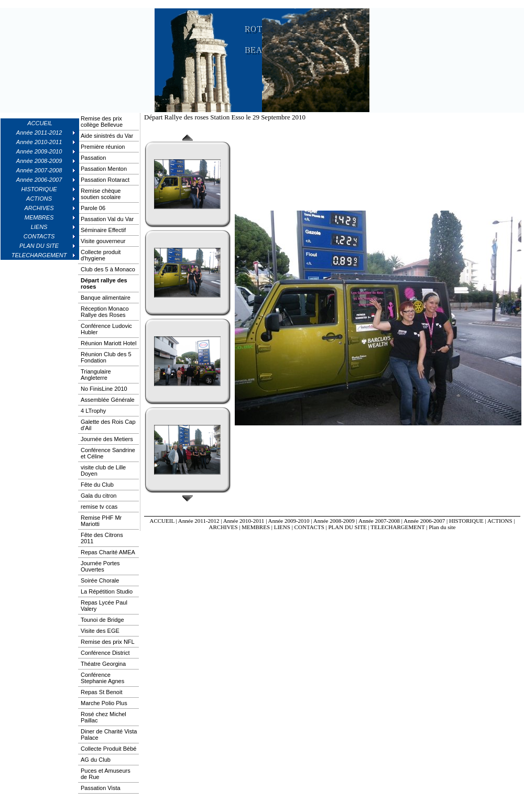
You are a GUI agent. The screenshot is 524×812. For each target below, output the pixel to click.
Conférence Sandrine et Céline (108, 453)
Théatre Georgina (103, 664)
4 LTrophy (93, 411)
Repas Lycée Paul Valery (104, 606)
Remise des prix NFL (108, 642)
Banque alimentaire (106, 298)
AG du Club (96, 760)
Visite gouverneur (103, 241)
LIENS (282, 527)
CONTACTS (309, 527)
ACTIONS (500, 521)
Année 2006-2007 (424, 521)
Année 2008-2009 (334, 521)
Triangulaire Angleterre (96, 375)
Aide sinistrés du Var (107, 136)
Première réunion (103, 147)
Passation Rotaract (105, 180)
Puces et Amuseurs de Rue (106, 774)
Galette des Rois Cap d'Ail (108, 425)
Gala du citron (99, 496)
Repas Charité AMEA (108, 552)
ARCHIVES (223, 527)
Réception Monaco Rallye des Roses (105, 312)
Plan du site (442, 527)
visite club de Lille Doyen (103, 470)
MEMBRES (256, 527)
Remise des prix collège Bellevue (102, 122)
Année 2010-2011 (244, 521)
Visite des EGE (100, 631)
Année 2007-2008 (379, 521)
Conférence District (105, 653)
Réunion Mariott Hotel (108, 343)
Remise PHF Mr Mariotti (101, 521)
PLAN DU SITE (348, 527)
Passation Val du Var (107, 219)
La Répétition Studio (107, 591)
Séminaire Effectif (103, 230)
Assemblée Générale (108, 400)
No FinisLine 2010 (104, 389)
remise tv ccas (99, 507)
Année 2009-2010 (288, 521)
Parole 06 (93, 208)
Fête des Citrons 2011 (102, 538)
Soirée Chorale (100, 580)
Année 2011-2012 (199, 521)
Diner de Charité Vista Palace (109, 734)
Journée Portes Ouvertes (100, 566)
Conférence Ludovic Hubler (106, 329)
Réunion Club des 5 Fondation (106, 357)
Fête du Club (97, 485)
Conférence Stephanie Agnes (102, 678)
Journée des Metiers (107, 439)
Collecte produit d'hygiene (101, 255)
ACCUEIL (40, 123)
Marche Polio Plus (104, 703)
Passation (93, 158)
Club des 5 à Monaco (108, 269)
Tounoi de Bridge (102, 620)
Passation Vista (101, 788)
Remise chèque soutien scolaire (101, 194)
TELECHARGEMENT (397, 527)
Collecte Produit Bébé (108, 749)
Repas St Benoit (102, 692)
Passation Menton (104, 169)
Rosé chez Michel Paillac (103, 717)
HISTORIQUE (466, 521)
